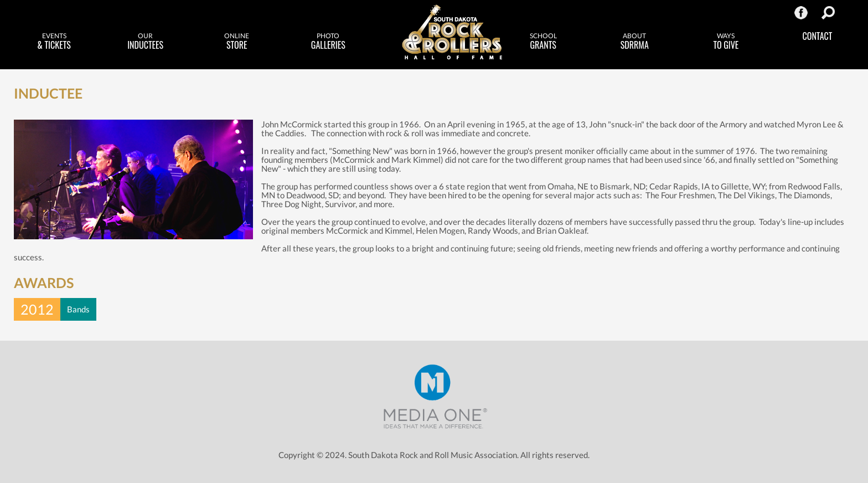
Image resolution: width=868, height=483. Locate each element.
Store (237, 42)
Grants (543, 42)
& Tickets (54, 42)
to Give (726, 42)
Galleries (328, 42)
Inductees (145, 42)
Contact (818, 36)
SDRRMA (635, 42)
